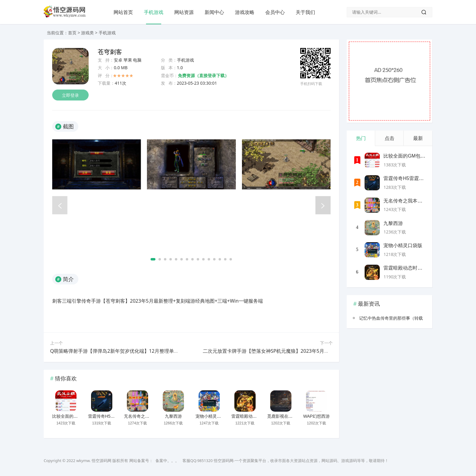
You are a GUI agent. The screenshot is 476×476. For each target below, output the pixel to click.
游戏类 (87, 33)
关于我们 (305, 12)
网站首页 (123, 12)
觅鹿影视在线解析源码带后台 (295, 416)
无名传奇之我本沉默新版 (147, 416)
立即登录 (70, 95)
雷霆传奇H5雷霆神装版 (110, 416)
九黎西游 (173, 416)
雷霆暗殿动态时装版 (250, 416)
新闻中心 (214, 12)
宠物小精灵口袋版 (212, 416)
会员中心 (275, 12)
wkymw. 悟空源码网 (94, 461)
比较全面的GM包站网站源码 (79, 416)
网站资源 (184, 12)
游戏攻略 (245, 12)
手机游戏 (154, 12)
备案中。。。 (167, 461)
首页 (72, 33)
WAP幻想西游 (316, 416)
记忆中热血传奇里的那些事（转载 (391, 318)
